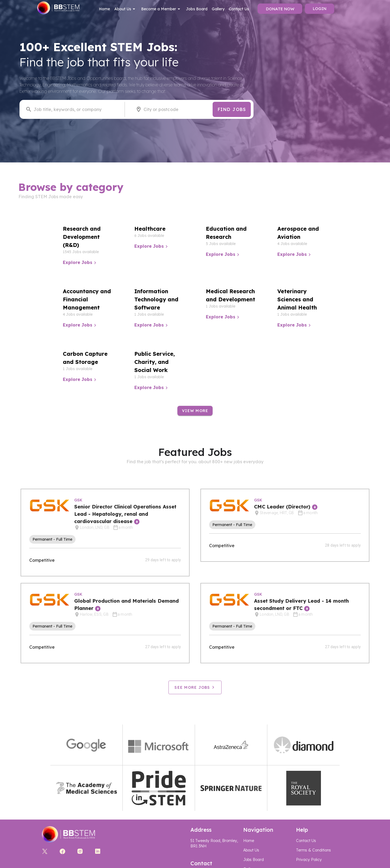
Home (104, 9)
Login (320, 9)
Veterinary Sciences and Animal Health (297, 299)
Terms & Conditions (313, 850)
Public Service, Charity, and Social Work (155, 362)
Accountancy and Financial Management (87, 299)
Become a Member (161, 9)
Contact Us (239, 9)
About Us (126, 9)
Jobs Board (197, 9)
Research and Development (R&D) (82, 237)
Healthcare (150, 229)
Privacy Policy (309, 860)
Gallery (218, 9)
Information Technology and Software (156, 299)
